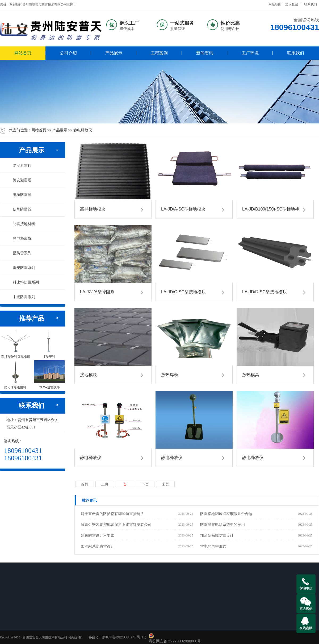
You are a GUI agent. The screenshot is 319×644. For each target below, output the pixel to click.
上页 (105, 484)
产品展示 (114, 53)
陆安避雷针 (19, 165)
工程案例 (159, 53)
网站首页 (23, 53)
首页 (85, 484)
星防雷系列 (19, 253)
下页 (145, 484)
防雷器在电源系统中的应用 (223, 525)
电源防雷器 (19, 195)
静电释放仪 (83, 130)
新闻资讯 (205, 53)
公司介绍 (68, 53)
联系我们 (310, 5)
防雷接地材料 (21, 224)
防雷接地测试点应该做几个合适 (226, 514)
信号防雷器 (19, 209)
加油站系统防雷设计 (217, 535)
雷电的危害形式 (213, 546)
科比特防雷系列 (23, 282)
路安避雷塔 (19, 180)
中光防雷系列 (21, 297)
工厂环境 (250, 53)
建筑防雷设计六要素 (98, 535)
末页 (165, 484)
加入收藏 (292, 5)
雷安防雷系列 (21, 268)
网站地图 (275, 5)
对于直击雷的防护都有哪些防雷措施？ (112, 514)
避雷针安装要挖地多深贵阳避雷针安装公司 (116, 525)
